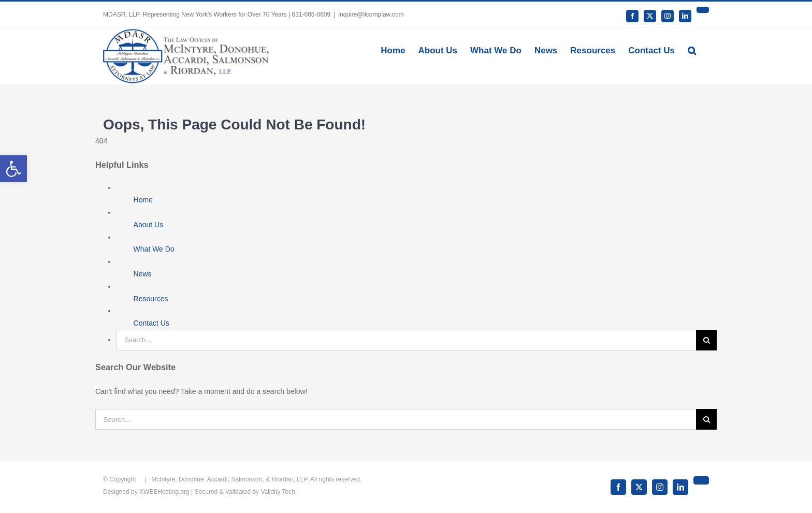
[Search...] (406, 340)
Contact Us (151, 323)
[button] (692, 50)
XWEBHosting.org (164, 492)
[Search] (706, 340)
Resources (151, 299)
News (143, 274)
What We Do (154, 249)
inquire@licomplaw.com (371, 14)
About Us (149, 225)
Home (143, 200)
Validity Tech (278, 492)
